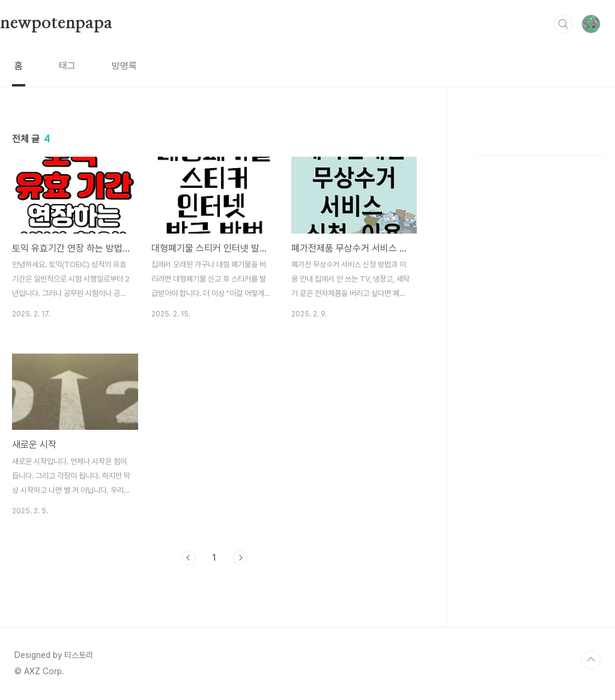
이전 (189, 558)
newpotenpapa (56, 23)
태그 (67, 66)
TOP (591, 660)
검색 (563, 24)
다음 (240, 558)
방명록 (124, 66)
